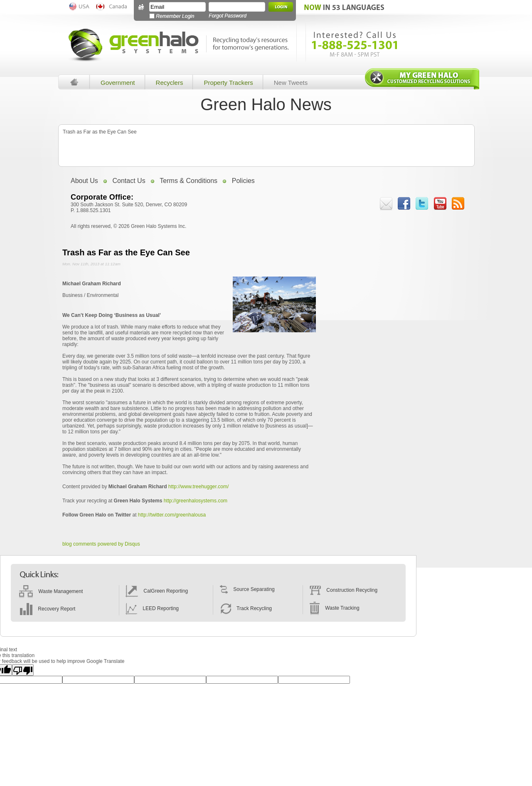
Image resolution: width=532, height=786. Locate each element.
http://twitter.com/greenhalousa (172, 515)
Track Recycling (246, 608)
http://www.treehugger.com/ (198, 487)
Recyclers (170, 83)
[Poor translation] (23, 670)
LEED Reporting (152, 608)
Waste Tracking (334, 608)
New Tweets (291, 83)
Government (118, 83)
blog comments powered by (101, 544)
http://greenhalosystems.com (196, 501)
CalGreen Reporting (157, 591)
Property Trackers (228, 83)
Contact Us (129, 181)
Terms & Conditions (188, 181)
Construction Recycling (343, 590)
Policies (243, 181)
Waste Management (51, 591)
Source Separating (247, 589)
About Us (84, 181)
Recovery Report (47, 609)
